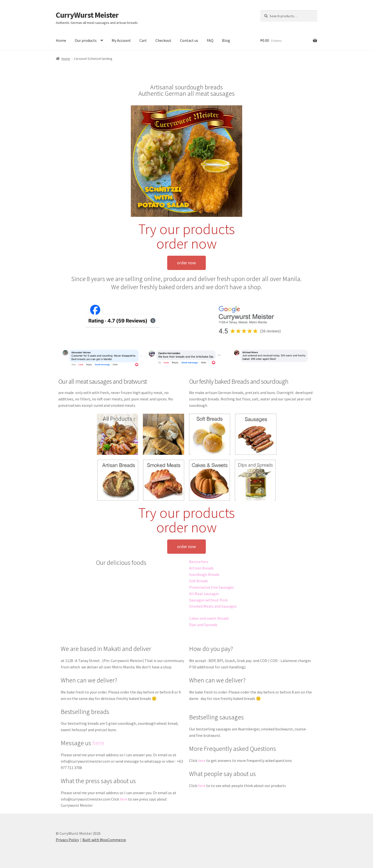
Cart (143, 40)
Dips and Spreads (203, 625)
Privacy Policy (67, 840)
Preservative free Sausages (212, 587)
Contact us (189, 40)
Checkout (163, 40)
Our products (86, 40)
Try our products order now (187, 236)
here (98, 743)
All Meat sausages (204, 594)
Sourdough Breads (204, 574)
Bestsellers (199, 562)
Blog (226, 40)
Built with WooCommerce (104, 840)
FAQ (210, 40)
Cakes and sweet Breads (209, 618)
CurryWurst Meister (87, 15)
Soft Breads (199, 581)
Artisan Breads (201, 568)
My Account (121, 40)
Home (61, 40)
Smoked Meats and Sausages (213, 606)
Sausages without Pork (208, 600)
